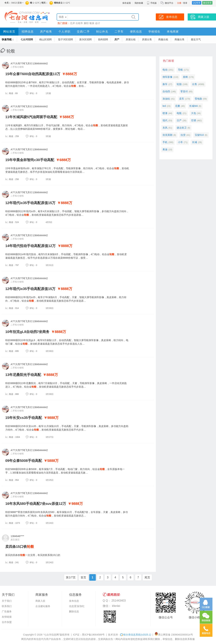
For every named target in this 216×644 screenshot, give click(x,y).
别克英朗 (167, 135)
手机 (165, 142)
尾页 (147, 577)
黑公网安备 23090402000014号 (174, 635)
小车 (180, 142)
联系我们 (7, 606)
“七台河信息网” (51, 635)
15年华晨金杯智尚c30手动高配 (30, 160)
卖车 (182, 99)
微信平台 (169, 3)
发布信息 (74, 601)
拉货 (183, 135)
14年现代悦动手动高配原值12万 (31, 246)
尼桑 (178, 106)
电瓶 (179, 113)
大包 (194, 113)
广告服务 (7, 611)
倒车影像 (167, 77)
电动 (165, 70)
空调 (194, 120)
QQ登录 (197, 3)
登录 (185, 3)
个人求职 (64, 32)
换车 (165, 84)
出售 (195, 84)
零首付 (184, 91)
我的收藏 (139, 3)
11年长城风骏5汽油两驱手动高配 (31, 117)
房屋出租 (131, 39)
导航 (180, 70)
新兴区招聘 (86, 39)
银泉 (92, 23)
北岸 (72, 23)
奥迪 (165, 149)
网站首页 (9, 32)
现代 (165, 120)
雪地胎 (198, 99)
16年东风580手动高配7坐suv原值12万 (36, 504)
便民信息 (136, 32)
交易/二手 (83, 32)
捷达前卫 (182, 128)
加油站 (166, 99)
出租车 (79, 23)
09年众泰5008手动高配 (24, 461)
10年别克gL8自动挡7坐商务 (27, 332)
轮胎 (179, 84)
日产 (179, 120)
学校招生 (154, 32)
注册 (179, 3)
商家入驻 (40, 601)
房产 (117, 39)
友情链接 (7, 617)
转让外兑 (102, 32)
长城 (195, 142)
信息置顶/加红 (77, 606)
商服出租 (163, 39)
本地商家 (173, 32)
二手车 (119, 32)
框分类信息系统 (136, 635)
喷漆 (165, 113)
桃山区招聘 (46, 39)
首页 (83, 577)
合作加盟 (7, 622)
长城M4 (193, 106)
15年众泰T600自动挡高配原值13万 (33, 74)
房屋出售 (147, 39)
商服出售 (180, 39)
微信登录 (207, 3)
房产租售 (46, 32)
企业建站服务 (43, 606)
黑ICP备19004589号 (93, 635)
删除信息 (74, 611)
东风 (165, 128)
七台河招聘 (27, 39)
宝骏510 (199, 135)
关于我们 (7, 601)
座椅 (185, 77)
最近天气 (196, 39)
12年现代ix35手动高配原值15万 (30, 203)
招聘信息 (28, 32)
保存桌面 (127, 3)
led (164, 106)
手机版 (152, 3)
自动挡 (166, 91)
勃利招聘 (103, 39)
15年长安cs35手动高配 (24, 418)
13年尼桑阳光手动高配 (23, 375)
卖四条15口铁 (20, 547)
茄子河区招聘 (66, 39)
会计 (98, 23)
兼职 (86, 23)
